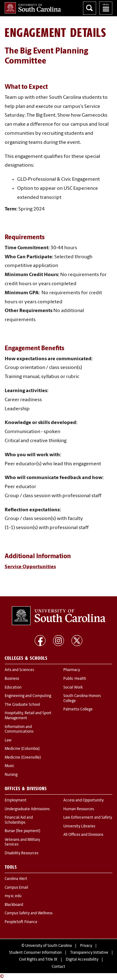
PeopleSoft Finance (21, 922)
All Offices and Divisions (83, 835)
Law (8, 740)
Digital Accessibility (82, 960)
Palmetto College (78, 710)
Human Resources (79, 809)
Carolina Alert (16, 879)
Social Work (73, 688)
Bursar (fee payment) (22, 831)
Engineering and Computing (28, 696)
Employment (16, 801)
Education (13, 688)
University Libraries (79, 826)
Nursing (11, 775)
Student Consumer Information (35, 953)
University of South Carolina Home (33, 8)
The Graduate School (22, 705)
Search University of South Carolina (90, 8)
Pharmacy (72, 670)
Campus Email (16, 888)
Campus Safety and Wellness (29, 913)
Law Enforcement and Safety (88, 818)
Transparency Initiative (89, 953)
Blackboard (14, 905)
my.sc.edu (13, 896)
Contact (58, 967)
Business (12, 679)
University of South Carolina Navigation (106, 8)
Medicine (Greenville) (23, 758)
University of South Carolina (49, 946)
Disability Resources (22, 853)
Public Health (75, 679)
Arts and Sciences (19, 670)
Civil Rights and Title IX (38, 960)
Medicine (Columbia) (22, 749)
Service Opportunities (30, 567)
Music (10, 766)
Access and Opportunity (83, 801)
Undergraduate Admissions (27, 809)
